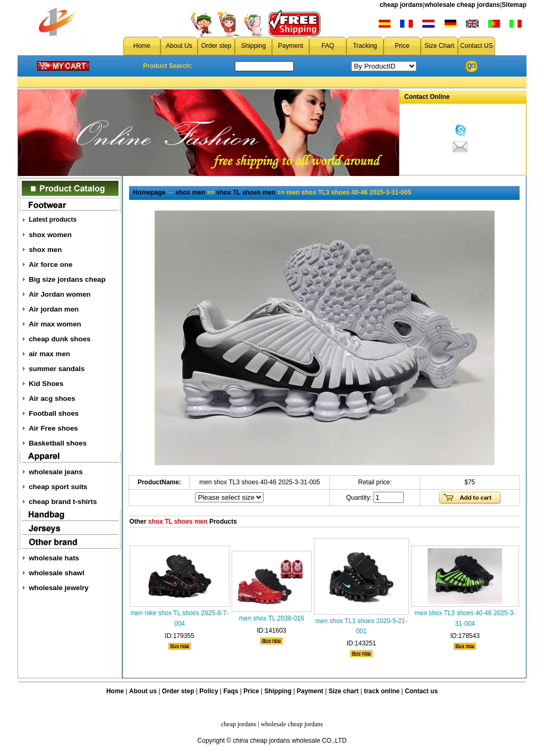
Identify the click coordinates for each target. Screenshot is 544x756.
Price (402, 46)
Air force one (50, 264)
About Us (179, 46)
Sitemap (514, 5)
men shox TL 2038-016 (272, 618)
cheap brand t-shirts (63, 502)
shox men (45, 250)
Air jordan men (54, 309)
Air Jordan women (59, 294)
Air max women (55, 324)
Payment (290, 46)
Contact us (421, 691)
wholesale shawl (56, 573)
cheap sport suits (58, 487)
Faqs (231, 691)
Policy (209, 691)
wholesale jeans (56, 472)
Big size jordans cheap (67, 279)
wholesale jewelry (59, 588)
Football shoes (54, 413)
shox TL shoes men (246, 192)
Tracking (365, 46)
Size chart (343, 691)
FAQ (328, 46)
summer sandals (57, 369)
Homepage (149, 192)
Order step (216, 46)
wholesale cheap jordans (462, 5)
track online (382, 691)
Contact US (476, 46)
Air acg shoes (52, 398)
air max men (49, 354)
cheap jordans (401, 5)
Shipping (254, 46)
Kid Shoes (46, 384)
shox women (50, 235)
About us (143, 691)
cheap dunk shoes (59, 339)
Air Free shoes (53, 428)
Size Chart (439, 46)
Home (142, 46)
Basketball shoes (58, 443)
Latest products (53, 220)
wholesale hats (54, 558)
